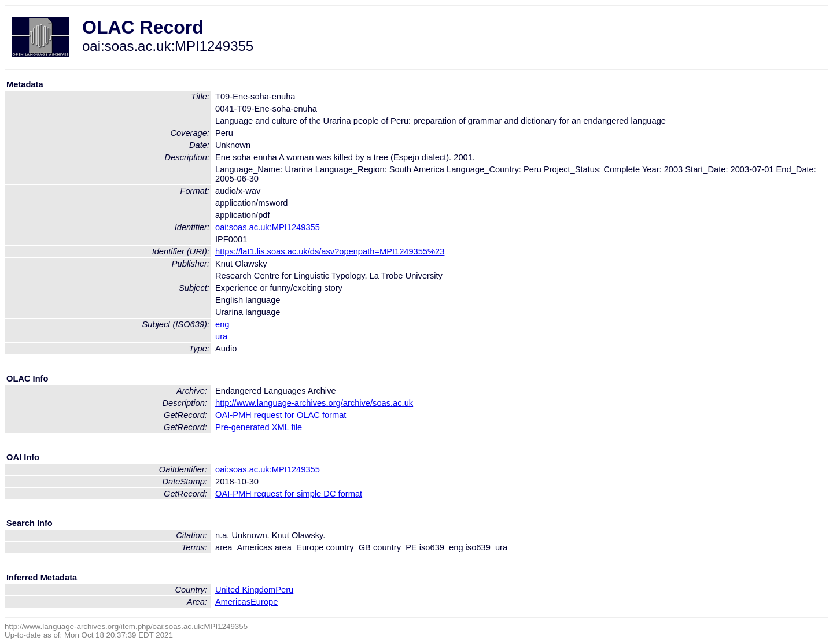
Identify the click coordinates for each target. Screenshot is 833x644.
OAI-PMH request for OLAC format (281, 415)
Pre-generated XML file (259, 427)
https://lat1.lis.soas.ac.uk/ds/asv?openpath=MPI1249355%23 (330, 251)
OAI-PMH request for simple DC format (289, 494)
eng (222, 324)
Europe (264, 602)
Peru (284, 590)
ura (221, 336)
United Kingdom (245, 590)
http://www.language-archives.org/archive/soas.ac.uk (314, 403)
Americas (233, 602)
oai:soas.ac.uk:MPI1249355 (268, 227)
